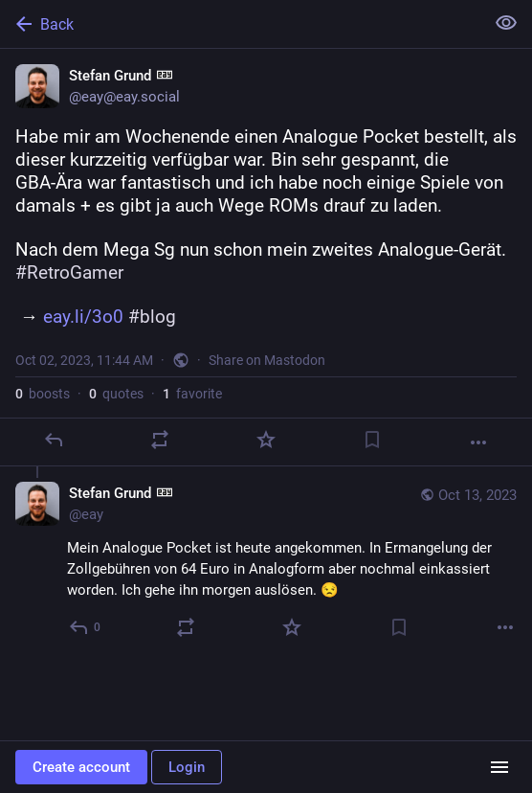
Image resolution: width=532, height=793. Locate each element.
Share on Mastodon (267, 360)
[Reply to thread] (86, 627)
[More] (478, 442)
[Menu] (499, 767)
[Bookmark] (372, 440)
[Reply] (54, 440)
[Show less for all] (506, 23)
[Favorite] (266, 440)
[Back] (240, 24)
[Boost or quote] (160, 440)
